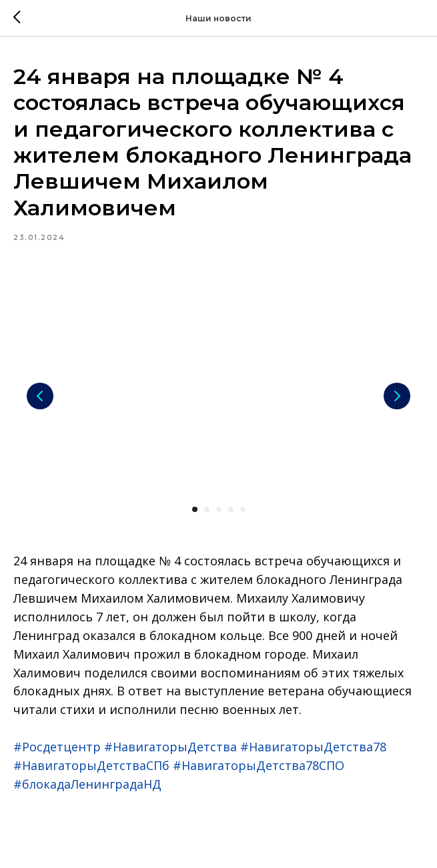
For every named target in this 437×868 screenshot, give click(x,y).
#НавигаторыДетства (170, 747)
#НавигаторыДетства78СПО (259, 765)
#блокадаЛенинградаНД (87, 784)
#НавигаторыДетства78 (313, 747)
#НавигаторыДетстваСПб (91, 765)
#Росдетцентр (57, 747)
